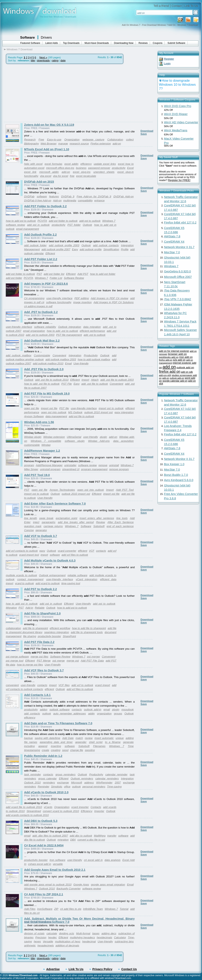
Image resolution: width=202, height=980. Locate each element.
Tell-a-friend (161, 6)
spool (65, 750)
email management (27, 229)
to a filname (113, 742)
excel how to (126, 164)
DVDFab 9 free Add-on (38, 200)
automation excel (34, 168)
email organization (34, 331)
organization (104, 714)
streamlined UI (71, 469)
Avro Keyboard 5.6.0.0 (179, 480)
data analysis (112, 860)
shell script (96, 742)
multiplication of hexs (68, 941)
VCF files (64, 685)
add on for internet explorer (174, 351)
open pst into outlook (54, 412)
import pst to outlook (111, 408)
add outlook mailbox (19, 355)
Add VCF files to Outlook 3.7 (44, 670)
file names (31, 742)
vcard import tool (29, 555)
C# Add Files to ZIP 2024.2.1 (44, 894)
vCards (48, 807)
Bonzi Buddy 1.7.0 (176, 475)
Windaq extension (54, 437)
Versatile (48, 941)
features (54, 196)
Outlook (87, 225)
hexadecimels (46, 945)
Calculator (120, 937)
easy (42, 551)
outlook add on (185, 367)
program (29, 465)
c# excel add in (93, 860)
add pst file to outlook (81, 416)
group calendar (47, 779)
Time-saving (114, 787)
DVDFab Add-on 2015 (39, 182)
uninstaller (70, 465)
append (43, 746)
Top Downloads (71, 43)
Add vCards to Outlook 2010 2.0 (46, 792)
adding (130, 738)
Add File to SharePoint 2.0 (42, 613)
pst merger (93, 657)
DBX (73, 840)
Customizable (42, 355)
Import (85, 380)
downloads (43, 60)
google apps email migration (108, 885)
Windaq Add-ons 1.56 (39, 422)
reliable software (77, 575)
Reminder (44, 787)
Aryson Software (34, 416)
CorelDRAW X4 (174, 242)
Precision (41, 937)
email (107, 709)
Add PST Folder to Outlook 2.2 (45, 206)
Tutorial (124, 909)
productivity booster (49, 636)
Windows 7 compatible (46, 441)
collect (130, 140)
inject (36, 522)
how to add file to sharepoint (89, 628)
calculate (52, 933)
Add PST (83, 274)
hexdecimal (89, 941)
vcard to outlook (24, 583)
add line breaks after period (76, 522)
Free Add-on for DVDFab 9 (94, 196)
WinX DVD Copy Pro (178, 106)
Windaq (46, 445)
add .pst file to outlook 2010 (52, 380)
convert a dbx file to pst (91, 840)
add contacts (32, 714)
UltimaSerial (74, 437)
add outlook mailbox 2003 (61, 359)
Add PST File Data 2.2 (39, 642)
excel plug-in (126, 172)
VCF (92, 551)
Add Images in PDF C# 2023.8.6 (46, 284)
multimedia (70, 200)
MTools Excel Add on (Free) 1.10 (47, 149)
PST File (67, 384)
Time (131, 746)
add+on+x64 (165, 375)
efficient (83, 551)
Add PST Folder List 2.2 (41, 259)
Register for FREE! (179, 180)
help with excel (33, 164)
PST (39, 274)
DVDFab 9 (68, 196)
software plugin (75, 441)
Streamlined (34, 811)
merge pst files (39, 657)
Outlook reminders (82, 779)
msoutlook (128, 709)
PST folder (74, 225)
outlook (47, 714)
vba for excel (60, 176)
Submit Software (176, 43)
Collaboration (115, 140)
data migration (92, 327)
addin (91, 714)
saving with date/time (48, 738)
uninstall (114, 465)
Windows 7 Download (19, 49)
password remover (99, 168)
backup (28, 738)
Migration (11, 608)
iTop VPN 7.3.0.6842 (177, 299)
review (89, 738)
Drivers (46, 37)
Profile (125, 249)
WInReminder (104, 783)
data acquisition (123, 441)
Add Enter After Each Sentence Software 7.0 (55, 504)
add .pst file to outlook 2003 (117, 380)
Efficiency (87, 811)
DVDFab (29, 196)
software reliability (45, 327)
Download (147, 131)
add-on (117, 144)
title (33, 60)
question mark (33, 526)
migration (63, 840)
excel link (30, 172)
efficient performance (92, 331)
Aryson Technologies (62, 490)
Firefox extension (101, 144)
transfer (112, 836)
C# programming (34, 298)
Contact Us (129, 969)
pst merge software (17, 657)
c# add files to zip (71, 909)
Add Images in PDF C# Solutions (114, 302)
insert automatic (104, 738)
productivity (119, 168)
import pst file (49, 408)
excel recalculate (86, 176)
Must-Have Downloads (97, 43)
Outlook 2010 (32, 783)
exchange (63, 783)
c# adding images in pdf (38, 306)
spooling (90, 750)
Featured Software (30, 43)
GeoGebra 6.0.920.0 (177, 271)
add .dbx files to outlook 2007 (50, 836)
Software (27, 37)
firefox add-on (166, 360)
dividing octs (67, 933)
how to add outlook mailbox (94, 359)
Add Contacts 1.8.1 (37, 695)
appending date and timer (56, 742)
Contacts (96, 807)
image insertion (82, 302)
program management (94, 469)
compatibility (85, 200)
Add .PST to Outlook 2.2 (41, 312)
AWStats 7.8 (172, 236)
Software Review (74, 278)
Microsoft (77, 783)
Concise (29, 530)
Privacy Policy (102, 969)
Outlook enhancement (52, 575)
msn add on (186, 357)
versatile (58, 864)
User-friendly (81, 363)
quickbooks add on (169, 357)
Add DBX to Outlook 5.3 (41, 821)
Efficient (50, 253)
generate (128, 742)
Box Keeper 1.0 (174, 464)
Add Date (68, 738)
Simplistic (57, 787)
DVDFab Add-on (124, 196)
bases (96, 933)
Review (100, 522)
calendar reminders (107, 779)
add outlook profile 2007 (56, 249)
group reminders (66, 774)
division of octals (34, 933)
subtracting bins (124, 941)
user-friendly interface (59, 298)
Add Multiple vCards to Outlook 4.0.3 (50, 561)
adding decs (109, 933)
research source (79, 144)
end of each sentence (120, 526)
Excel (130, 168)
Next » (43, 57)
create (46, 750)
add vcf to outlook (82, 685)
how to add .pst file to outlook (42, 384)
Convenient (59, 355)
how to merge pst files (30, 665)
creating (56, 750)
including (29, 746)
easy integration (124, 412)
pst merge (59, 661)
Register (169, 59)
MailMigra (100, 836)
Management (32, 249)
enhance (99, 200)
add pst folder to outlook (63, 221)
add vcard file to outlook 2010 (24, 807)
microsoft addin (49, 172)
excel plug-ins (82, 172)
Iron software (57, 860)
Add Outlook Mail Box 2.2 (42, 341)
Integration (127, 245)
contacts (101, 551)
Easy (75, 249)
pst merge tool (15, 661)
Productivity (91, 355)
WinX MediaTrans (176, 130)
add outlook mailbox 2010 (48, 363)
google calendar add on (175, 381)
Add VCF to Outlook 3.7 (41, 536)
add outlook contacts (106, 245)
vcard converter (67, 551)
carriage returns (53, 526)
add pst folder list (54, 274)
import (44, 555)
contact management (30, 579)
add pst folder (14, 278)
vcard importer (80, 807)
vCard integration (87, 579)
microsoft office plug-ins (60, 168)
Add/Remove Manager (49, 465)
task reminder (33, 774)
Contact (177, 6)
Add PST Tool (125, 490)
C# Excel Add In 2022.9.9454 (44, 845)
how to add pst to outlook (21, 221)
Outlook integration (70, 327)
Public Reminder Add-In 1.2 (43, 756)
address (89, 783)
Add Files (30, 909)
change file (77, 750)
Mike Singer (31, 469)
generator (41, 530)
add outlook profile (91, 249)
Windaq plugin (33, 437)
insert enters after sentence (97, 518)
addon (44, 709)
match (79, 738)
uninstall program (50, 469)
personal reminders (94, 787)
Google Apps (81, 885)
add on (169, 367)
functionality (31, 176)
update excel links (105, 164)
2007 (118, 783)
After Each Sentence (120, 522)
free (72, 176)
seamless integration (57, 632)
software (42, 196)
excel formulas (53, 164)
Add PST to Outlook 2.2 (41, 589)
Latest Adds (52, 43)
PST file (64, 408)
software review (15, 225)
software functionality (59, 302)
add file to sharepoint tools (87, 632)
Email (68, 363)
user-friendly (91, 437)
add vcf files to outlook (75, 555)
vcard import (103, 685)
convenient (12, 685)
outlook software (59, 709)
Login (167, 63)
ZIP (56, 909)
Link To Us (191, 6)
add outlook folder (35, 245)
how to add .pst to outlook (62, 331)
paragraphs (49, 522)
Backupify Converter (69, 889)
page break (46, 518)
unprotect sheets (104, 172)
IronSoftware (45, 909)
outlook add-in (93, 709)
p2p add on (179, 360)
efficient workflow (60, 628)
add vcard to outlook (48, 583)
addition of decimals (67, 945)
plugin (104, 437)
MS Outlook (75, 412)
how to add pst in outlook (22, 604)
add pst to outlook (90, 221)
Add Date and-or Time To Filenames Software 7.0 (58, 723)
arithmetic (30, 945)
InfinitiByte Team (93, 909)
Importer (99, 811)
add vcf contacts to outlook (22, 551)
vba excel (46, 176)
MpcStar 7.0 (172, 252)
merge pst (73, 661)
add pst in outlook (38, 225)
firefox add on (170, 372)
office (67, 787)
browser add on (177, 354)
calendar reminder (116, 774)
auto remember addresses (70, 714)
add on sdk (187, 372)
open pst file (32, 408)
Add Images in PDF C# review (109, 298)
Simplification (111, 249)
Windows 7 (109, 221)
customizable (32, 445)
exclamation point (66, 518)
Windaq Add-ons (99, 441)
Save (144, 134)
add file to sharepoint (35, 628)
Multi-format (83, 933)
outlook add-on (177, 378)
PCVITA (42, 221)
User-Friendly (53, 665)
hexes (37, 941)
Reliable (40, 608)
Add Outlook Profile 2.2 (40, 235)
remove (103, 465)
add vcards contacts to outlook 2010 (27, 815)
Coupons (158, 43)
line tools (122, 518)
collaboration (13, 628)
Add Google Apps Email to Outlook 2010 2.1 (55, 870)
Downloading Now (124, 43)
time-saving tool (71, 583)
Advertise (53, 969)
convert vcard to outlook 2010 (61, 811)
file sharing (30, 636)
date (63, 60)
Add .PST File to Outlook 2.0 (44, 369)
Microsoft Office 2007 (178, 277)
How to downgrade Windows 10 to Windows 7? (177, 85)
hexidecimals (104, 937)
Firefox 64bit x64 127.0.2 (180, 223)
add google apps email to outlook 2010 (48, 885)
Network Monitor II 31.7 (179, 247)
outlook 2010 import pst (98, 412)
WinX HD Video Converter (181, 122)
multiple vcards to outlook (21, 575)
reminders (49, 783)
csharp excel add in (39, 864)
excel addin (71, 164)
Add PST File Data (92, 661)
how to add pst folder (103, 274)
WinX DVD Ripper (176, 114)
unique (120, 738)
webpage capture (93, 140)
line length (31, 518)
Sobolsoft (99, 526)
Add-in (29, 608)
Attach (95, 380)
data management (56, 416)
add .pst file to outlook (95, 384)
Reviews (143, 43)
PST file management (69, 335)
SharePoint (69, 636)
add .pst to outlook (95, 335)
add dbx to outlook (81, 836)
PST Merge (44, 661)
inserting (56, 746)
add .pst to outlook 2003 (40, 335)
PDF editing (82, 298)
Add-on (57, 200)
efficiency (86, 164)
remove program (119, 469)
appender (81, 742)
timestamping (32, 750)
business (81, 168)
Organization (62, 807)
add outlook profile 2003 (64, 245)
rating (55, 60)
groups (118, 714)
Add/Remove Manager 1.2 (42, 451)
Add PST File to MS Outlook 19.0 (47, 394)
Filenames (99, 746)
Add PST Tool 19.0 (37, 475)
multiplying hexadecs (82, 937)
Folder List (56, 278)
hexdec (52, 937)
